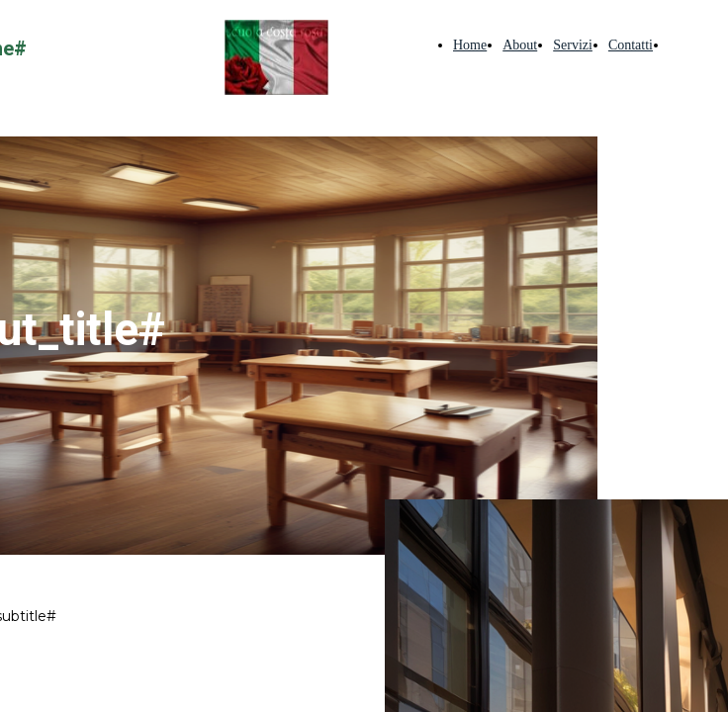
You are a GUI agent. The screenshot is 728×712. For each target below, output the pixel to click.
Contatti (631, 45)
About (520, 45)
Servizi (573, 45)
